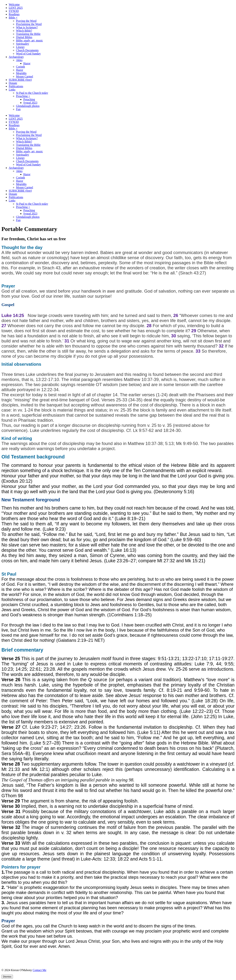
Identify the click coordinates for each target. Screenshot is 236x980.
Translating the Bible (28, 34)
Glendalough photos (28, 106)
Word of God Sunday (28, 54)
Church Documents (27, 50)
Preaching (29, 99)
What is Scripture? (27, 27)
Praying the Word (26, 21)
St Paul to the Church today (32, 93)
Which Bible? (24, 31)
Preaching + (23, 96)
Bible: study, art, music (29, 40)
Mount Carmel (25, 76)
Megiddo (21, 73)
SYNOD (14, 11)
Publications (16, 86)
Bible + (13, 18)
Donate (13, 83)
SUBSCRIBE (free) (20, 80)
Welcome (14, 4)
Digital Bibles (24, 37)
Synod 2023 (30, 103)
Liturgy (20, 47)
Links (12, 90)
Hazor (27, 63)
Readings (14, 14)
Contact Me (39, 970)
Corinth (20, 67)
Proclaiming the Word (29, 24)
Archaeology (16, 57)
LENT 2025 (16, 8)
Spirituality (23, 44)
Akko (19, 60)
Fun (18, 109)
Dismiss (7, 977)
